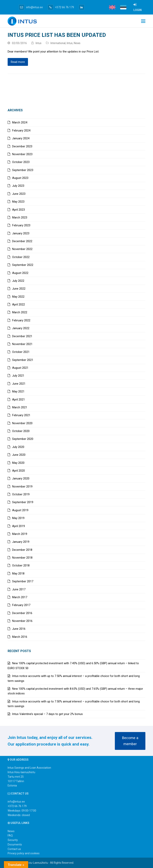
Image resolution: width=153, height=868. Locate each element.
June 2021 (19, 384)
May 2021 (18, 391)
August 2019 (20, 510)
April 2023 (18, 210)
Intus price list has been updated (57, 35)
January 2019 (21, 542)
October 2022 (21, 257)
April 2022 (18, 304)
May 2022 (18, 297)
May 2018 (18, 574)
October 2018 (21, 565)
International (58, 43)
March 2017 (20, 597)
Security (13, 840)
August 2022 (20, 273)
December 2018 (22, 550)
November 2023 (22, 154)
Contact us (14, 849)
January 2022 (21, 328)
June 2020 (19, 455)
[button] (143, 21)
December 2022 (22, 241)
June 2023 (19, 194)
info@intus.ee (31, 7)
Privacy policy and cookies (24, 853)
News (77, 43)
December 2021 (22, 336)
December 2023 (22, 146)
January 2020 (21, 478)
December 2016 (22, 613)
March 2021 (20, 407)
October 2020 (21, 431)
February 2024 (21, 130)
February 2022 (21, 320)
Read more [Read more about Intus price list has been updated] (18, 62)
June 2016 (19, 629)
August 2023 (20, 178)
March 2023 (20, 217)
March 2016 (20, 637)
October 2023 (21, 162)
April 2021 (18, 400)
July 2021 (18, 376)
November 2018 (22, 558)
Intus (39, 43)
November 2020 (22, 423)
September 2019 (23, 502)
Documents (15, 844)
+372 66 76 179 (61, 7)
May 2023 (18, 202)
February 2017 (21, 605)
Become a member (130, 741)
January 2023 (21, 233)
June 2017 (19, 589)
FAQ (10, 835)
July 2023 (18, 186)
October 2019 (21, 494)
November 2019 (22, 487)
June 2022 (19, 289)
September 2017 (23, 581)
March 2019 (20, 534)
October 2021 (21, 352)
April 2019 (18, 526)
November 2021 (22, 344)
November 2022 (22, 249)
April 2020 (18, 471)
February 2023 (21, 225)
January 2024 (21, 138)
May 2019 (18, 518)
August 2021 (20, 368)
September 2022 (23, 265)
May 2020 (18, 463)
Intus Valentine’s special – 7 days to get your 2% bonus (47, 714)
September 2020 (23, 439)
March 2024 (20, 122)
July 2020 (18, 447)
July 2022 (18, 281)
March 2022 (20, 312)
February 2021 (21, 415)
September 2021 (23, 360)
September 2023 (23, 170)
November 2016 (22, 621)
